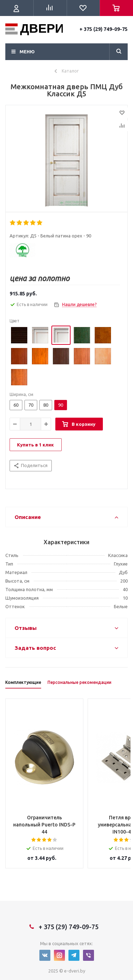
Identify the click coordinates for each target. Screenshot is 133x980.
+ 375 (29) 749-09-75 (104, 29)
